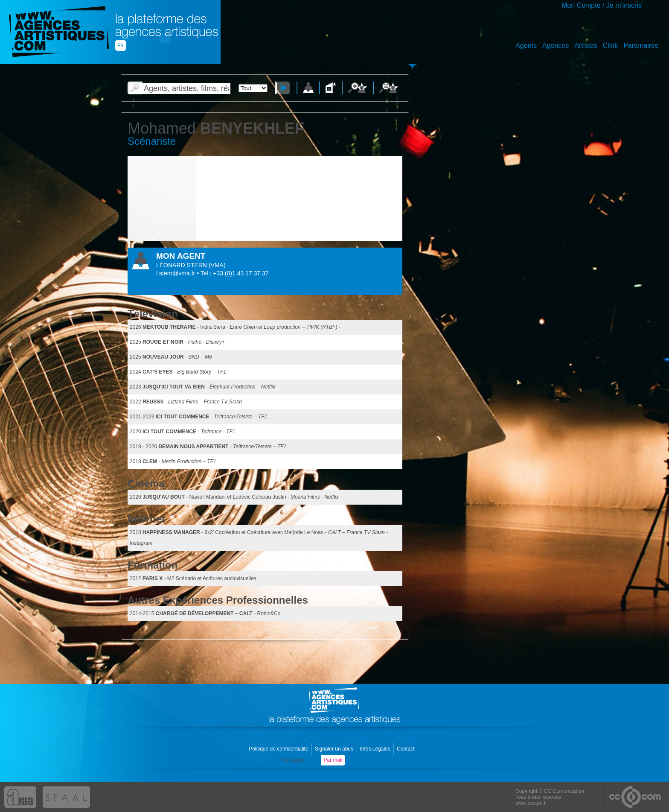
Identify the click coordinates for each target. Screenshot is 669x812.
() (217, 265)
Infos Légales (376, 749)
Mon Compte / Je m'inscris (602, 5)
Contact (406, 749)
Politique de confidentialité (279, 749)
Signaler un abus (335, 749)
